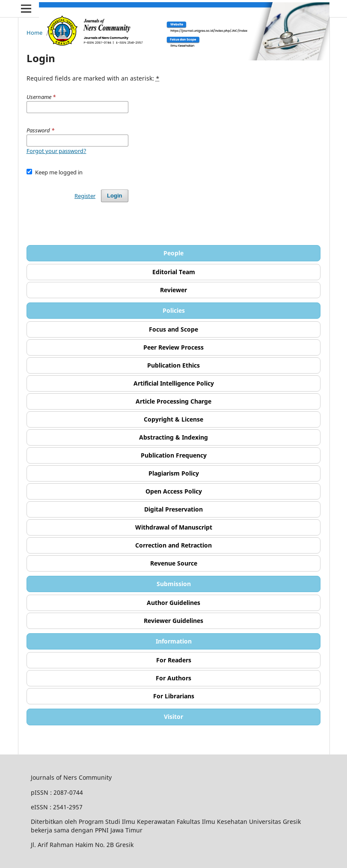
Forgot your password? (56, 151)
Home (34, 33)
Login (114, 196)
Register (85, 196)
